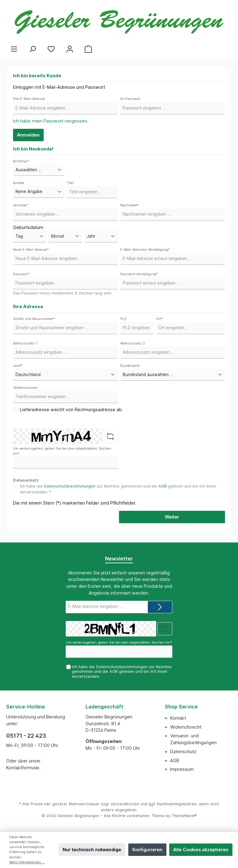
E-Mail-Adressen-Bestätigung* (145, 250)
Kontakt (178, 718)
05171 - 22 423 (26, 736)
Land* (18, 366)
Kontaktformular (23, 768)
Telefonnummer (25, 388)
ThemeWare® (184, 816)
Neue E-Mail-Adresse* (31, 250)
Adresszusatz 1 (25, 343)
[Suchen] (33, 49)
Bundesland (130, 366)
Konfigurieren (147, 850)
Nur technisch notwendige (92, 850)
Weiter (172, 517)
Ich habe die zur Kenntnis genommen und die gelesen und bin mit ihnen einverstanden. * (118, 489)
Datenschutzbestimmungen (70, 486)
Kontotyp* (21, 161)
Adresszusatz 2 (133, 343)
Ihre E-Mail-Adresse (29, 99)
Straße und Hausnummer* (34, 319)
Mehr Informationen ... (27, 862)
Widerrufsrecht (186, 727)
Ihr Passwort (130, 99)
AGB (163, 486)
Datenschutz (183, 751)
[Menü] (14, 49)
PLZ (123, 319)
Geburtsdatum (28, 227)
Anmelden (28, 135)
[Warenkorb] (88, 49)
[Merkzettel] (51, 49)
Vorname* (21, 205)
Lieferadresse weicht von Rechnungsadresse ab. (71, 409)
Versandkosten (125, 804)
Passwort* (21, 274)
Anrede (19, 183)
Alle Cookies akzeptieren (201, 850)
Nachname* (130, 205)
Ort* (159, 319)
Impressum (182, 769)
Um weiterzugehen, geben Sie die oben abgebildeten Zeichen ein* (62, 451)
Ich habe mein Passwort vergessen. (51, 121)
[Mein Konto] (70, 49)
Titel (70, 183)
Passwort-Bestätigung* (139, 274)
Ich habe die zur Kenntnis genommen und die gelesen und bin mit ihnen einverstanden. (122, 671)
